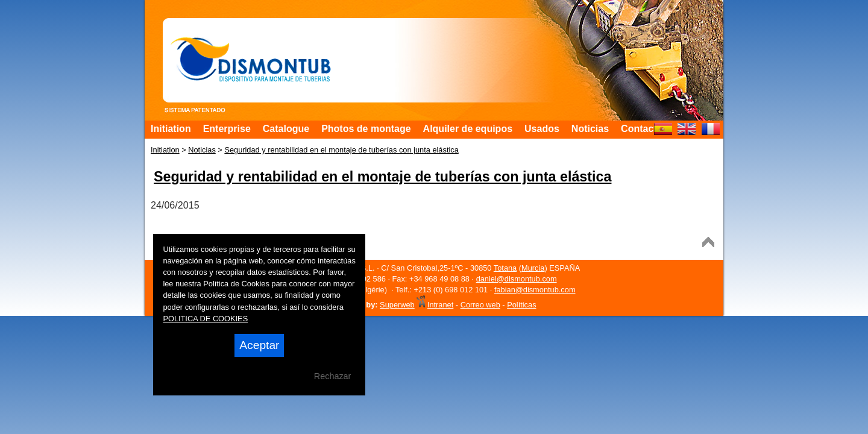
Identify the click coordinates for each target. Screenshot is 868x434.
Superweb (397, 305)
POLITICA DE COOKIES (205, 319)
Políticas (521, 305)
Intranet (440, 305)
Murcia (533, 268)
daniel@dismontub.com (517, 279)
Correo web (480, 305)
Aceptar (259, 345)
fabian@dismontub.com (535, 290)
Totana (505, 268)
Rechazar (333, 376)
